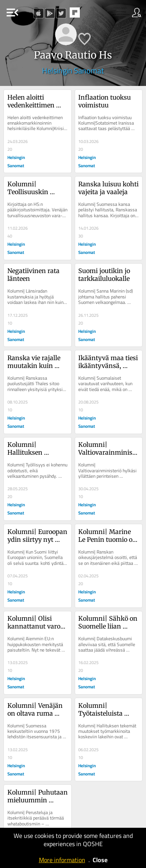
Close (100, 860)
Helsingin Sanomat (73, 71)
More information (62, 860)
